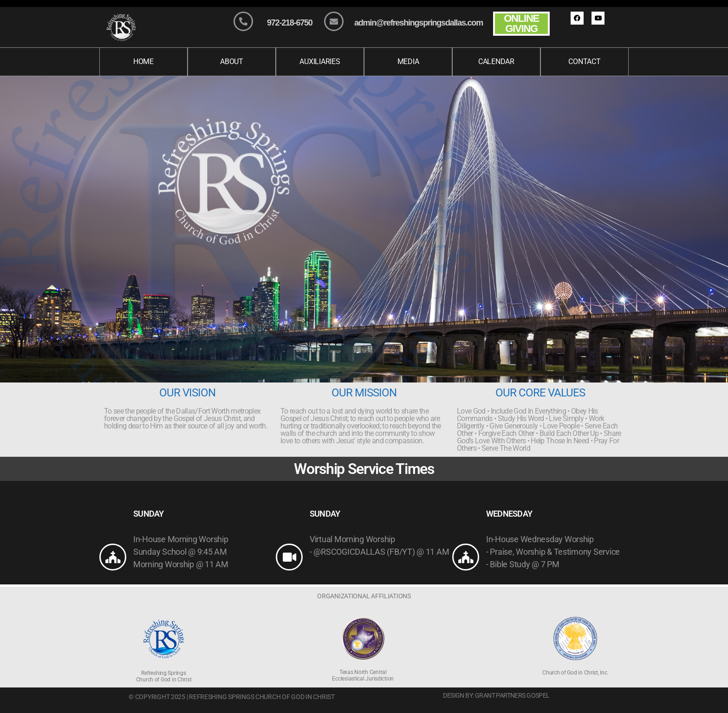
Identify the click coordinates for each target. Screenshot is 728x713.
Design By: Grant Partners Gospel (496, 695)
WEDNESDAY (509, 514)
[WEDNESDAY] (466, 557)
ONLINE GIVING (521, 23)
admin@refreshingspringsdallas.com (419, 23)
